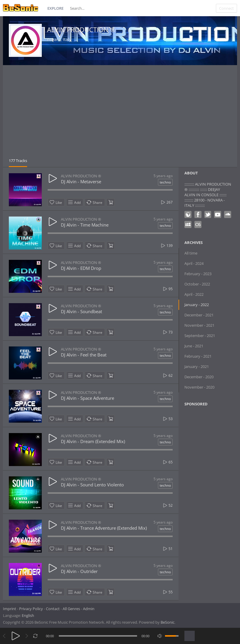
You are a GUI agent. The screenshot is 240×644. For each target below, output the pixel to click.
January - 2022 (197, 305)
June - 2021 (194, 346)
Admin (89, 609)
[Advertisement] (120, 114)
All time (191, 253)
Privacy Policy (31, 609)
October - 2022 (197, 284)
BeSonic (167, 622)
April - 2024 (194, 263)
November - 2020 (199, 387)
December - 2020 (199, 377)
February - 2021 (198, 356)
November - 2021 (199, 325)
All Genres (71, 609)
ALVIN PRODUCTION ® (81, 29)
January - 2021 (197, 366)
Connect (226, 8)
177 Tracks (18, 161)
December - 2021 (199, 315)
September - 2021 (200, 336)
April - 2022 (194, 294)
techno (165, 182)
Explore (55, 8)
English (28, 615)
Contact (53, 609)
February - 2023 (198, 274)
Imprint (10, 609)
